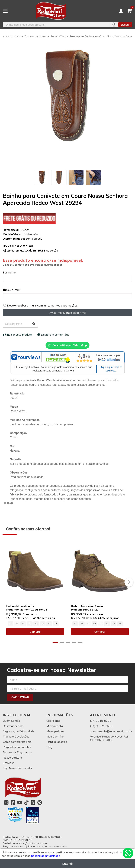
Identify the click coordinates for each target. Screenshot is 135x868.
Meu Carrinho (55, 736)
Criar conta (53, 721)
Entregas (9, 763)
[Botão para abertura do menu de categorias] (5, 11)
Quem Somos (11, 721)
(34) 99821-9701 (102, 726)
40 (30, 624)
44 (56, 624)
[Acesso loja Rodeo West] (121, 11)
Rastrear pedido (13, 726)
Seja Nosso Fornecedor (17, 768)
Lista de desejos (57, 742)
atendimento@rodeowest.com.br (111, 731)
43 (49, 624)
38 (82, 624)
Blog (49, 747)
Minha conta (55, 726)
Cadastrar (20, 697)
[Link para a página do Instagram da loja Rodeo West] (6, 802)
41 (36, 624)
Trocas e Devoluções (16, 736)
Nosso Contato (12, 758)
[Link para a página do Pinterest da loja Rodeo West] (40, 802)
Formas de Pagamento (17, 752)
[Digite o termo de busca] (56, 25)
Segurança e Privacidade (19, 731)
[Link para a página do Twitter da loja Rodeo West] (33, 802)
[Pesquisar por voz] (114, 25)
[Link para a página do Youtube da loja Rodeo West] (20, 802)
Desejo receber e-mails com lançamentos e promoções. (43, 305)
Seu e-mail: (12, 290)
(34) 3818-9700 (101, 721)
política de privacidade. (46, 856)
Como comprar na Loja (17, 742)
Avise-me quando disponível (67, 313)
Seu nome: (9, 272)
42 (43, 624)
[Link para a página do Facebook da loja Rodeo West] (13, 802)
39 (23, 624)
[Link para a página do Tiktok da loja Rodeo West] (26, 802)
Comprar (35, 632)
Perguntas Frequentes (17, 747)
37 (11, 624)
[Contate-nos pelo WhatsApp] (128, 853)
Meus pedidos (55, 731)
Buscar (125, 25)
